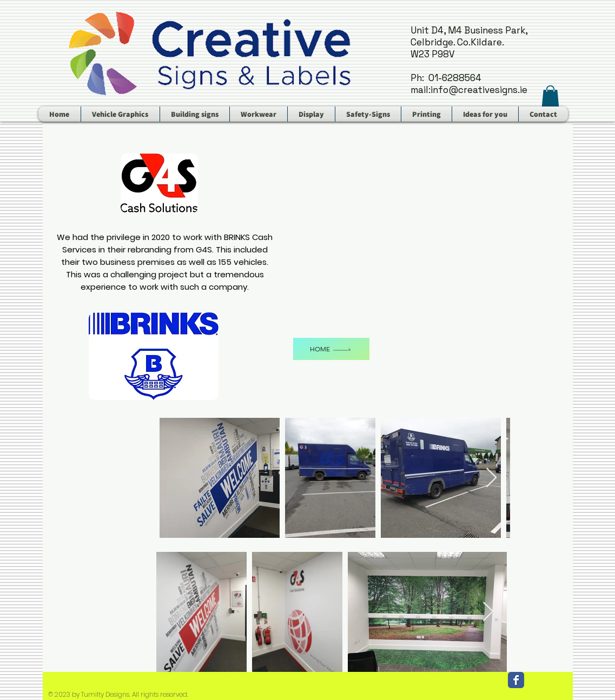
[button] (550, 96)
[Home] (331, 349)
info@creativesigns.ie (479, 90)
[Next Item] (491, 478)
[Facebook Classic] (516, 680)
